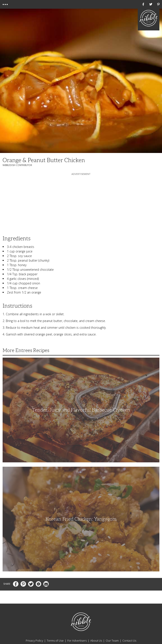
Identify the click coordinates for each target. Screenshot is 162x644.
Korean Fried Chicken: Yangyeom (81, 519)
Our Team (112, 641)
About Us (96, 641)
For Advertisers (77, 641)
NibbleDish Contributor (17, 165)
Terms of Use (55, 641)
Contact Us (129, 641)
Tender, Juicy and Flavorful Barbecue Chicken (81, 410)
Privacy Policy (34, 641)
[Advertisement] (81, 203)
